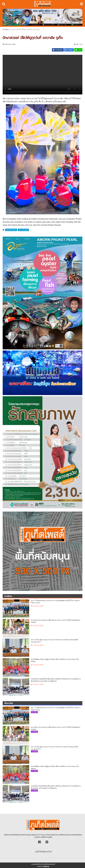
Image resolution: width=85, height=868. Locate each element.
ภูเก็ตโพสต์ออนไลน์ (43, 852)
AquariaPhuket (11, 230)
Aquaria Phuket (75, 219)
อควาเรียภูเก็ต (23, 230)
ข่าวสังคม (6, 30)
